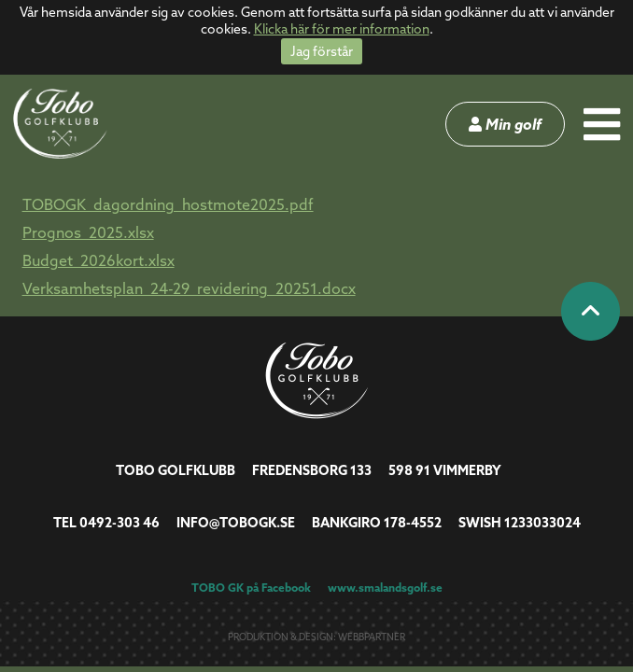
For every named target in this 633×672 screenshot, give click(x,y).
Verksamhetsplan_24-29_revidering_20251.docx (189, 288)
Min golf (505, 124)
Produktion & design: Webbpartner (316, 637)
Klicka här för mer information (342, 29)
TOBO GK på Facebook (251, 588)
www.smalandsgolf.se (385, 588)
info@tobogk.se (236, 523)
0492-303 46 (120, 523)
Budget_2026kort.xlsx (98, 260)
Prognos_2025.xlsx (88, 232)
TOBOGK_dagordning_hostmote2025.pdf (168, 204)
